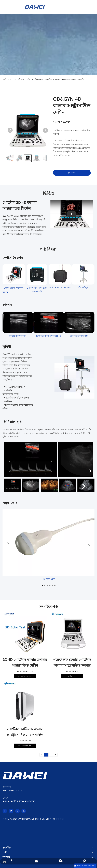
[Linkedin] (11, 811)
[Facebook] (5, 811)
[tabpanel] (12, 487)
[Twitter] (17, 811)
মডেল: (56, 122)
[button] (45, 130)
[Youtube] (24, 811)
